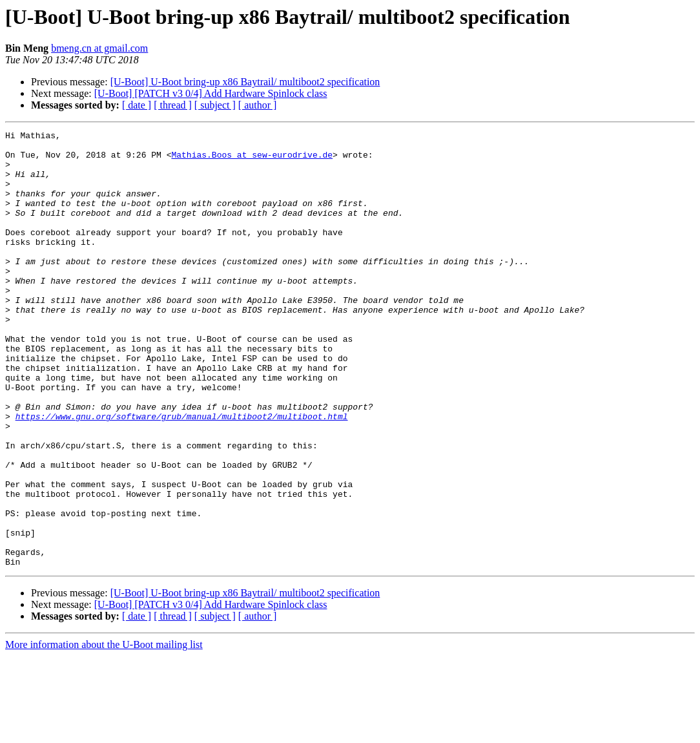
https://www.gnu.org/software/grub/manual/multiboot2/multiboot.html (182, 474)
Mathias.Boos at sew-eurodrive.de (252, 160)
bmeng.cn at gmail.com (99, 48)
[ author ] (258, 105)
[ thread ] (173, 105)
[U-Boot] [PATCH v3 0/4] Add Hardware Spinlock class (211, 93)
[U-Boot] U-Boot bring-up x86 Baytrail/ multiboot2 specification (245, 82)
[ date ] (137, 105)
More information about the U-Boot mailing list (104, 732)
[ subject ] (215, 105)
